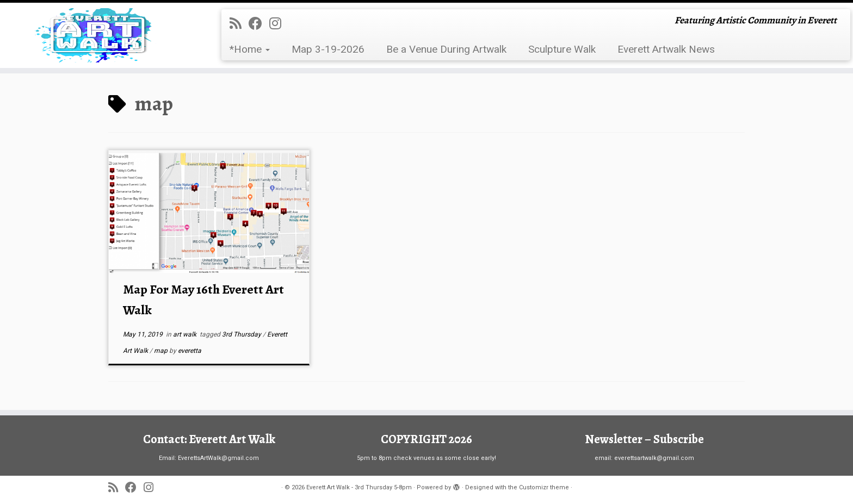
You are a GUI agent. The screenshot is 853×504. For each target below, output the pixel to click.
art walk (186, 334)
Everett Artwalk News (666, 49)
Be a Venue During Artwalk (446, 49)
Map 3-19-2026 (328, 49)
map (162, 351)
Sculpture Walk (562, 49)
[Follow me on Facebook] (259, 24)
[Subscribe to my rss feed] (239, 24)
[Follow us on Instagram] (279, 24)
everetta (190, 351)
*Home (250, 49)
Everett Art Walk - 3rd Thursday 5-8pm (359, 487)
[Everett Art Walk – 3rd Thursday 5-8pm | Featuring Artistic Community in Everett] (98, 35)
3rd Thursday (242, 334)
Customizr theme (544, 487)
